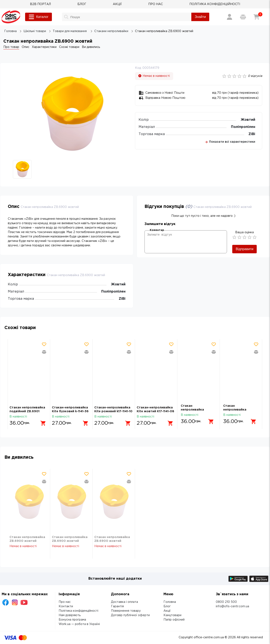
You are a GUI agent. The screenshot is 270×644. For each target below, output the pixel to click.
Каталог (38, 17)
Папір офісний (174, 620)
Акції (167, 611)
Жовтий (248, 120)
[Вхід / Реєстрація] (229, 17)
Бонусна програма (72, 620)
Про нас (65, 602)
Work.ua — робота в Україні (79, 624)
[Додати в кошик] (42, 422)
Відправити (244, 249)
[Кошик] (256, 17)
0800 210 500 (226, 602)
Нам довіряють (70, 615)
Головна (170, 602)
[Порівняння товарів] (243, 17)
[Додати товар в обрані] (44, 344)
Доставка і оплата (124, 602)
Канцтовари (172, 615)
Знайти (200, 17)
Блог (167, 606)
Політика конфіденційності (78, 611)
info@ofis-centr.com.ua (232, 606)
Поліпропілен (243, 127)
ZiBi (252, 134)
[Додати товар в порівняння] (44, 352)
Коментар (157, 230)
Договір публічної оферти (130, 615)
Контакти (66, 606)
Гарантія (117, 606)
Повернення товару (126, 611)
